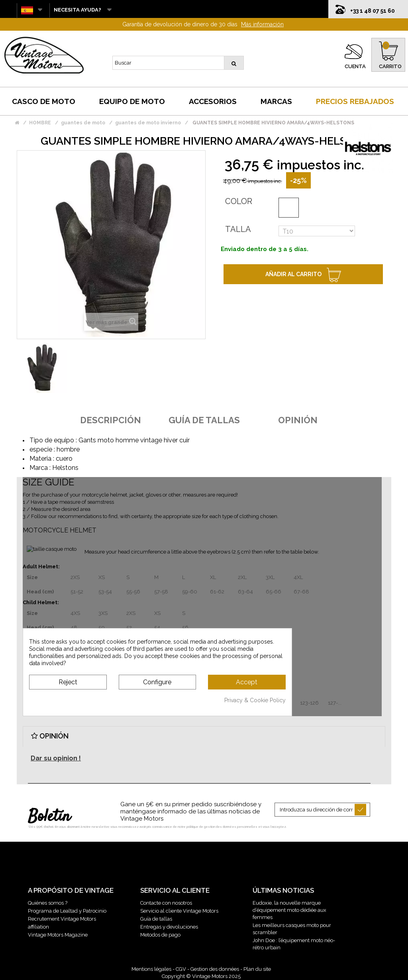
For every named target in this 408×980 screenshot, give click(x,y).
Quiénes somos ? (48, 903)
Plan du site (257, 969)
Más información (262, 24)
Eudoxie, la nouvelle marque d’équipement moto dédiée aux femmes (289, 910)
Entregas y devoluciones (169, 927)
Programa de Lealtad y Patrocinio (67, 911)
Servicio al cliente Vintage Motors (179, 911)
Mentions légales (151, 969)
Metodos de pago (160, 935)
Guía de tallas (156, 919)
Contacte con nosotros (166, 903)
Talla (238, 229)
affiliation (38, 927)
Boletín (49, 817)
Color (239, 201)
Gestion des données (215, 969)
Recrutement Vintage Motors (62, 919)
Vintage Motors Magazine (58, 935)
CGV (181, 969)
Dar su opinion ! (56, 758)
